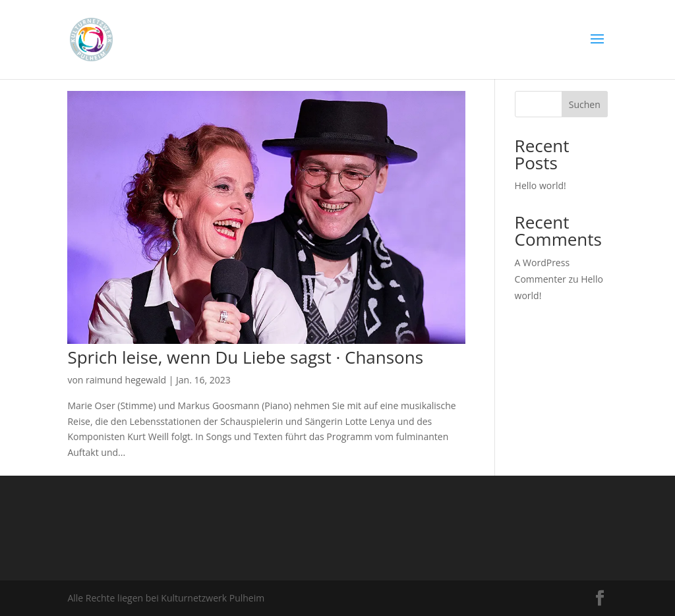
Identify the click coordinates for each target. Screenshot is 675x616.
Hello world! (541, 185)
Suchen (585, 104)
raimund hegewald (126, 380)
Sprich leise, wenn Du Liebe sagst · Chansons (245, 357)
